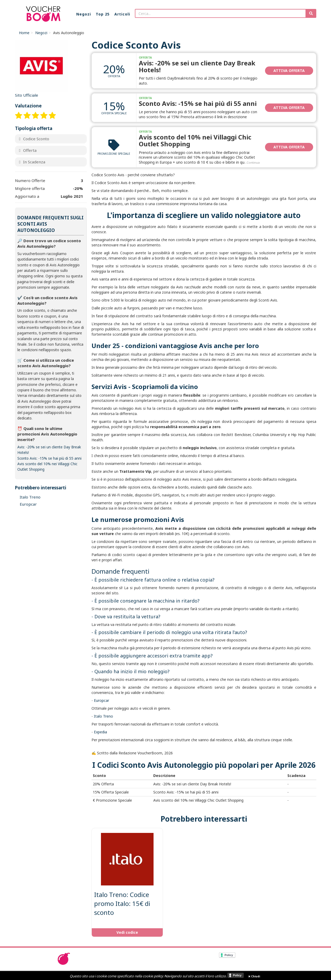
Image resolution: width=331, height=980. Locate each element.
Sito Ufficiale (27, 95)
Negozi (41, 33)
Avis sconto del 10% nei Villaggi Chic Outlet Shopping (195, 140)
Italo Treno (103, 716)
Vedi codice (127, 932)
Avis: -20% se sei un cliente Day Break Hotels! (197, 66)
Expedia (100, 732)
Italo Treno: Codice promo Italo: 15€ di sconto (122, 904)
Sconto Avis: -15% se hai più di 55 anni (198, 103)
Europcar (101, 700)
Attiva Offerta (289, 71)
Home (24, 33)
